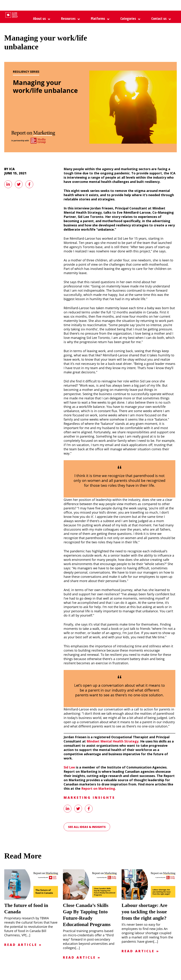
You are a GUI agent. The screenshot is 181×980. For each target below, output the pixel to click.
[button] (99, 19)
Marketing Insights (89, 797)
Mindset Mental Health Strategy (113, 741)
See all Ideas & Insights (87, 827)
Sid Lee (69, 767)
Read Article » (23, 945)
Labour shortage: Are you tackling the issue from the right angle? (144, 912)
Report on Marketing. (99, 788)
